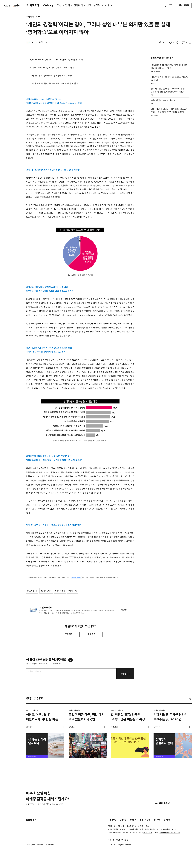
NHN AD (31, 820)
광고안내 (167, 820)
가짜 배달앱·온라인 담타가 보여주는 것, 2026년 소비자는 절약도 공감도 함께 (172, 717)
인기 (68, 5)
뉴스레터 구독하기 (167, 803)
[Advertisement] (170, 160)
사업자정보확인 (138, 829)
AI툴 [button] (107, 5)
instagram (30, 845)
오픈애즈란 (112, 820)
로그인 (172, 5)
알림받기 (124, 610)
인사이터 (78, 5)
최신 (59, 5)
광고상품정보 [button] (93, 5)
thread (40, 845)
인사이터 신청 (184, 5)
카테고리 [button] (33, 5)
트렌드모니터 (76, 578)
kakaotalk (49, 845)
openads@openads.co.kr (170, 833)
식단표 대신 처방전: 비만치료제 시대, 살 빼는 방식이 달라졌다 (42, 717)
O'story (48, 5)
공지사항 (123, 820)
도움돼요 (69, 634)
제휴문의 (133, 820)
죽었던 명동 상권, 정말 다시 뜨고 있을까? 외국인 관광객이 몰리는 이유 (86, 717)
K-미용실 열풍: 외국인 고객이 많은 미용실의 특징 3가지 (128, 717)
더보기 (188, 699)
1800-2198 (148, 833)
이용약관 (111, 840)
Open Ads (12, 5)
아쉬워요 (92, 634)
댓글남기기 (125, 674)
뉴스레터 (157, 820)
